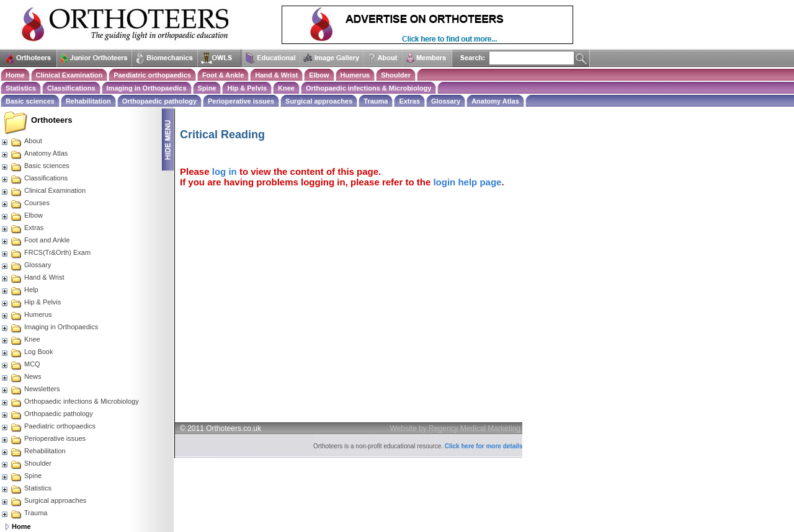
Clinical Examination (69, 75)
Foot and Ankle (35, 240)
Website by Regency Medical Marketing (456, 428)
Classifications (71, 88)
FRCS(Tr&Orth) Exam (46, 252)
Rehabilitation (88, 101)
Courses (25, 203)
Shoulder (396, 75)
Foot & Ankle (223, 75)
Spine (207, 88)
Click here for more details (484, 446)
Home (15, 75)
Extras (409, 101)
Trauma (376, 101)
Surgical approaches (319, 101)
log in (225, 171)
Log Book (27, 352)
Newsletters (30, 389)
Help (20, 290)
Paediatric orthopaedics (152, 75)
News (21, 376)
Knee (286, 88)
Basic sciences (30, 101)
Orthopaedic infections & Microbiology (368, 88)
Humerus (355, 75)
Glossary (446, 101)
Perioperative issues (241, 101)
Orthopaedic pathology (159, 101)
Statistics (21, 88)
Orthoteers (51, 120)
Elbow (319, 75)
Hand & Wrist (276, 75)
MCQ (20, 364)
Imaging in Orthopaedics (147, 88)
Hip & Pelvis (247, 88)
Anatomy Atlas (495, 101)
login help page (467, 182)
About (21, 141)
